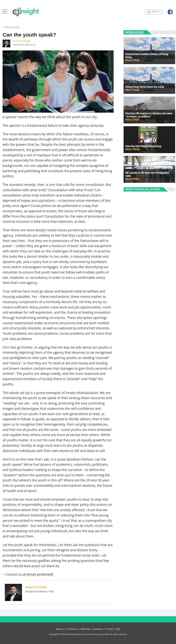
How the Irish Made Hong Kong (143, 146)
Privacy (109, 629)
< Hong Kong (11, 27)
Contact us (73, 629)
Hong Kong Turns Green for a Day (145, 87)
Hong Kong (134, 32)
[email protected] (40, 574)
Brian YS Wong (21, 41)
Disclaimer (98, 629)
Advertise (85, 629)
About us (60, 629)
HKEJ (118, 629)
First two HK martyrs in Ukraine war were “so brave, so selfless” (149, 115)
